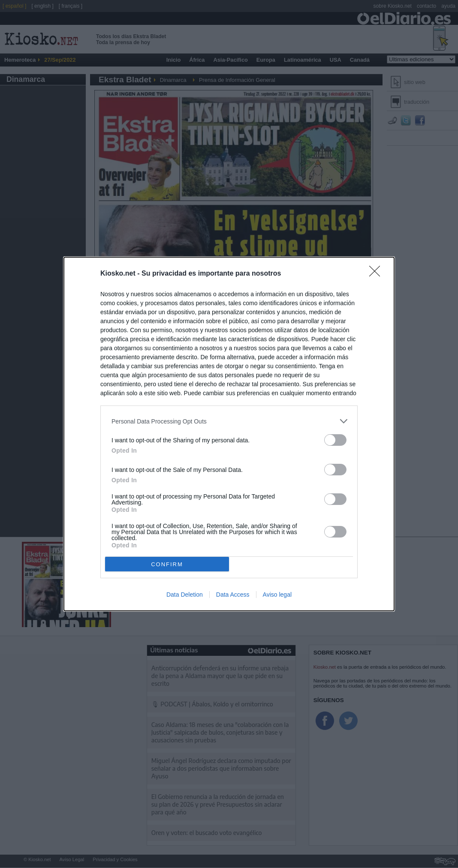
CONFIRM (167, 564)
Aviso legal (277, 595)
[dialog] (229, 434)
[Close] (377, 274)
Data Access (233, 595)
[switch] (335, 440)
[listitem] (229, 421)
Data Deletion (185, 595)
